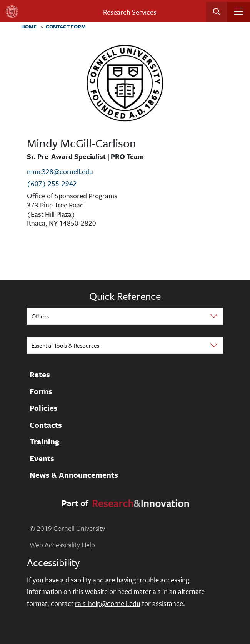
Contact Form (66, 27)
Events (42, 458)
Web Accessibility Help (62, 545)
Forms (41, 391)
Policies (44, 408)
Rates (40, 375)
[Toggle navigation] (238, 11)
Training (44, 442)
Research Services (130, 12)
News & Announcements (74, 475)
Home (29, 27)
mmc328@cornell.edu (60, 171)
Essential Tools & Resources (65, 345)
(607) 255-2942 (52, 183)
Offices (40, 316)
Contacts (46, 425)
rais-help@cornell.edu (108, 603)
